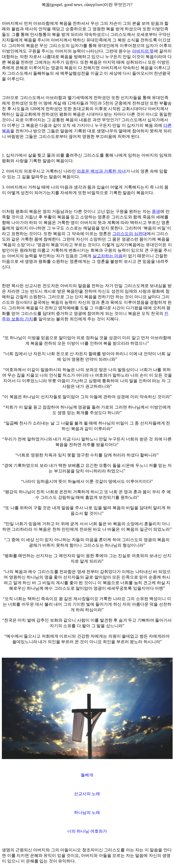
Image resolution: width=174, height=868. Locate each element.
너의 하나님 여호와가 (87, 831)
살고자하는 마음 (108, 256)
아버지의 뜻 (143, 51)
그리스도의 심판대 (129, 234)
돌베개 (87, 775)
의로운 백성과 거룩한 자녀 (101, 171)
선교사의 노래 (87, 794)
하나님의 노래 (87, 812)
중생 (156, 211)
